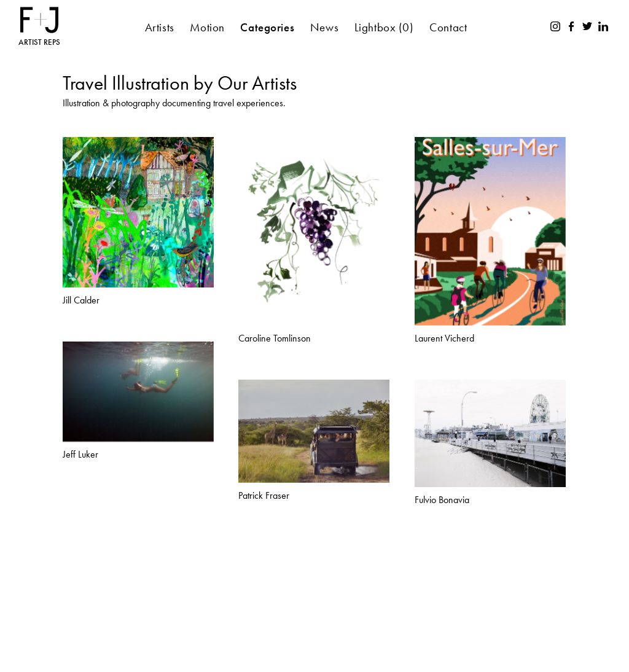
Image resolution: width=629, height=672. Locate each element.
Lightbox (384, 27)
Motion (207, 27)
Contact (448, 27)
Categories (267, 27)
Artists (160, 27)
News (324, 27)
